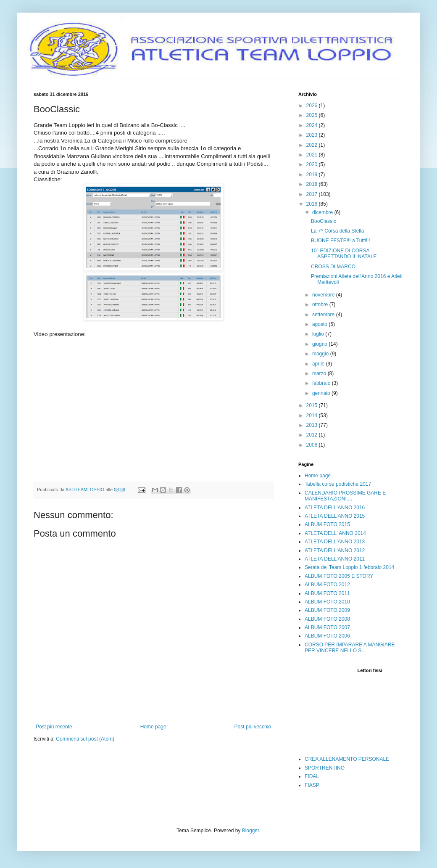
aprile (319, 364)
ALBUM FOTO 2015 (327, 524)
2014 (313, 415)
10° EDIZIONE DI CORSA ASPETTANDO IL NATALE (344, 254)
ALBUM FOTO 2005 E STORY (339, 576)
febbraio (322, 383)
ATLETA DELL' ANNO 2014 (335, 533)
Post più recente (54, 727)
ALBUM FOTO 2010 (327, 602)
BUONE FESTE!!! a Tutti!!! (341, 241)
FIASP (312, 785)
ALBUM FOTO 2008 (327, 619)
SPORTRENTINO (325, 768)
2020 (313, 164)
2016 (313, 204)
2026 (313, 106)
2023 (313, 135)
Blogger (251, 831)
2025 (313, 115)
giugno (320, 344)
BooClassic (324, 221)
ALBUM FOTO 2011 (327, 593)
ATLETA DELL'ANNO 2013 (335, 542)
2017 (313, 194)
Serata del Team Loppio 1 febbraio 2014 (349, 567)
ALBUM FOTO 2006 (327, 636)
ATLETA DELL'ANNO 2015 (335, 516)
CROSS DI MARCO (333, 267)
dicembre (323, 212)
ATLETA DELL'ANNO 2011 (335, 559)
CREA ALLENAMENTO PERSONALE (347, 759)
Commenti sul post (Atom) (85, 739)
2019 (313, 175)
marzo (320, 373)
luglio (319, 334)
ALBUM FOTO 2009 (327, 610)
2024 (313, 125)
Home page (153, 727)
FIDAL (312, 776)
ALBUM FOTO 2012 (327, 585)
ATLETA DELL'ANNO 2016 (335, 508)
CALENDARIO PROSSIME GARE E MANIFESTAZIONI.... (345, 496)
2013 (313, 425)
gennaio (322, 393)
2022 (313, 145)
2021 (313, 155)
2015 (313, 405)
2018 (313, 184)
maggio (321, 354)
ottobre (321, 304)
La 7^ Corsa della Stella (337, 231)
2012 (313, 435)
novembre (324, 295)
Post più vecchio (253, 727)
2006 (313, 445)
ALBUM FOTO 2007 (327, 627)
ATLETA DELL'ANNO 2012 (335, 550)
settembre (324, 315)
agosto (320, 324)
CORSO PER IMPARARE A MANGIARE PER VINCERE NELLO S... (350, 648)
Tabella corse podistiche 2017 (338, 484)
